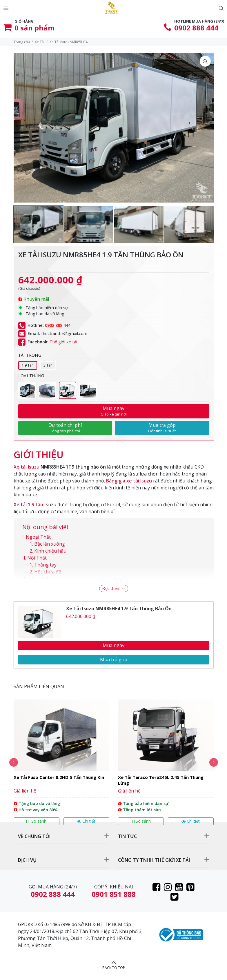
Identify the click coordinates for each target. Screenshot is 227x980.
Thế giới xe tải (63, 342)
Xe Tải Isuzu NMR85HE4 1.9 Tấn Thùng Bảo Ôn (119, 609)
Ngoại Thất (38, 537)
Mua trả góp (162, 428)
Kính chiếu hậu (50, 551)
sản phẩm (34, 28)
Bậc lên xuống (50, 544)
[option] (38, 224)
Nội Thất (37, 558)
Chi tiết (86, 821)
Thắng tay (45, 565)
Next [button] (214, 762)
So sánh (36, 821)
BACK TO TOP (114, 968)
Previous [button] (14, 762)
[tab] (39, 452)
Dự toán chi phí (65, 428)
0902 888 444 (196, 28)
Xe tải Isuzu (27, 467)
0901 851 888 (114, 894)
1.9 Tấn (28, 365)
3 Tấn (48, 365)
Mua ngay (114, 411)
